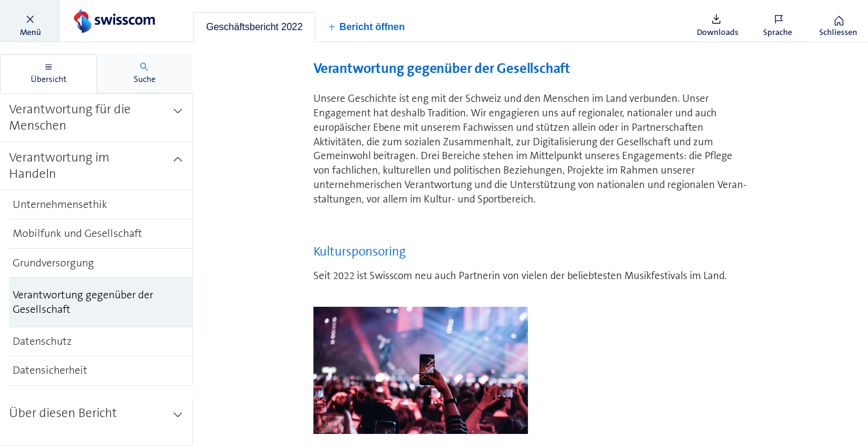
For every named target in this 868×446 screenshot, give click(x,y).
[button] (30, 21)
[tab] (254, 27)
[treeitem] (96, 118)
